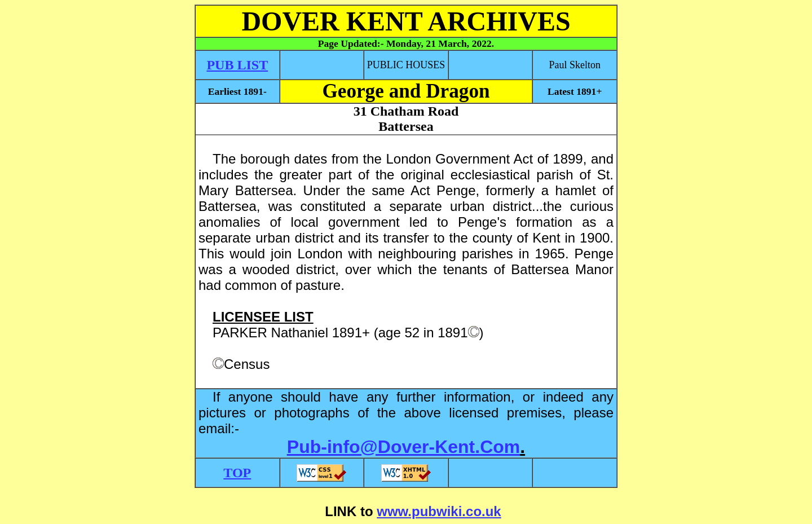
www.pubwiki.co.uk (439, 511)
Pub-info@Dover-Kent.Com (403, 447)
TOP (237, 473)
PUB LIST (237, 65)
